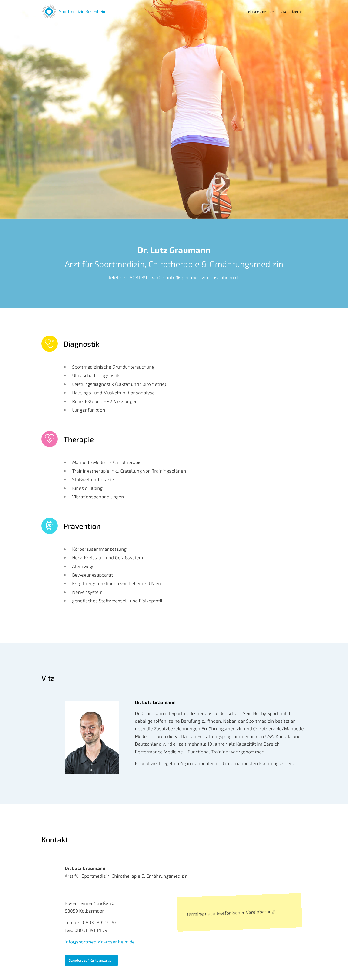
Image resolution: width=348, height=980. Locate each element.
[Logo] (74, 12)
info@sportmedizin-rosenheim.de (204, 277)
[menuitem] (261, 12)
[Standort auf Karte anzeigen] (91, 960)
